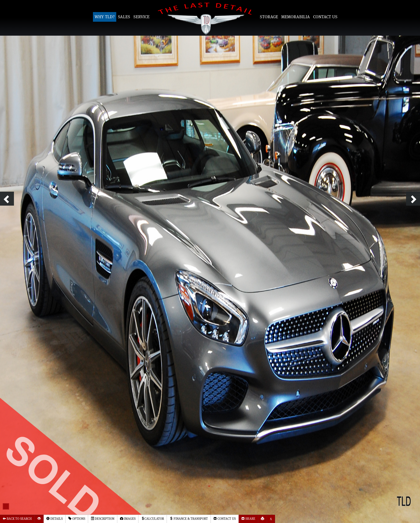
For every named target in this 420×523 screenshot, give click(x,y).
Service (141, 17)
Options (77, 519)
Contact (225, 519)
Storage (269, 17)
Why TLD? (105, 17)
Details (55, 519)
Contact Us (325, 17)
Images (128, 519)
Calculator (153, 519)
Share (248, 519)
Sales (124, 17)
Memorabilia (296, 17)
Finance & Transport (189, 519)
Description (103, 519)
